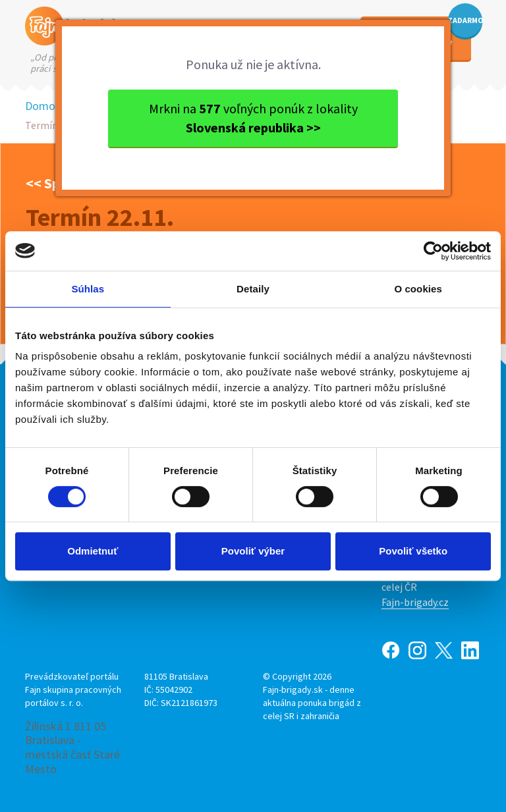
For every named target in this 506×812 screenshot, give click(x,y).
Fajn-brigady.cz (415, 602)
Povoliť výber (253, 551)
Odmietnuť (93, 551)
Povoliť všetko (413, 551)
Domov (43, 106)
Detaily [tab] (253, 289)
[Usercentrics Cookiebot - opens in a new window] (433, 251)
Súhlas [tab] (88, 289)
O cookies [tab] (418, 289)
